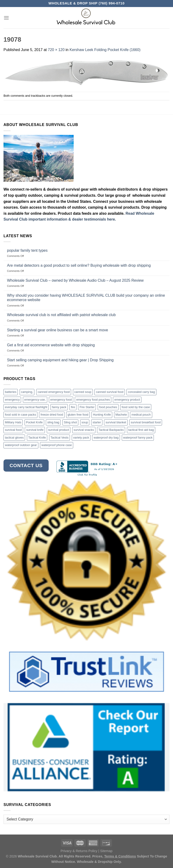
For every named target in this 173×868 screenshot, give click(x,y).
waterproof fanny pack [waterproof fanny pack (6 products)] (138, 438)
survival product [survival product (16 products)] (59, 430)
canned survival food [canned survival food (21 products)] (110, 392)
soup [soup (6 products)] (85, 422)
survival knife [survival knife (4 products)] (35, 430)
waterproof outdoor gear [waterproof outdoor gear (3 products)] (21, 445)
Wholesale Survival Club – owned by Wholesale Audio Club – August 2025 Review (75, 280)
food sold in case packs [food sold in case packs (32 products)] (20, 415)
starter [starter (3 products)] (97, 422)
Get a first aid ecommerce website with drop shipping (51, 345)
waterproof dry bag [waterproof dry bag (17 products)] (106, 438)
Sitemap (106, 851)
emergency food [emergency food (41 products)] (61, 400)
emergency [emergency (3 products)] (12, 400)
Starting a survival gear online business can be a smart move (58, 330)
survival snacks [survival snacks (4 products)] (84, 430)
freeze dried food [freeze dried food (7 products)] (52, 415)
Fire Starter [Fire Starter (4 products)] (87, 407)
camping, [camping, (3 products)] (27, 392)
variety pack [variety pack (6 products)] (81, 438)
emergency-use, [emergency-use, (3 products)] (35, 400)
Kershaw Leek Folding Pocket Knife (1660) (105, 50)
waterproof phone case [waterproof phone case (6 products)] (57, 445)
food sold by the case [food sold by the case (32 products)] (136, 407)
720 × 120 (56, 50)
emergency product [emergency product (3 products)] (127, 400)
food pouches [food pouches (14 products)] (108, 407)
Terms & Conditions (120, 856)
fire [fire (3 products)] (73, 407)
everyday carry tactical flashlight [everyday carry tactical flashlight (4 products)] (26, 407)
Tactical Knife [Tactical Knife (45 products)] (37, 438)
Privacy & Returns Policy (79, 851)
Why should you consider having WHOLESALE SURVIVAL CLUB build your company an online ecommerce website (86, 298)
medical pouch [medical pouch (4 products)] (141, 415)
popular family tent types (27, 250)
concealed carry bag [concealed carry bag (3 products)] (141, 392)
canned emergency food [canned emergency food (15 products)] (54, 392)
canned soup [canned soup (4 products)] (83, 392)
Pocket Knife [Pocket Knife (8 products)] (34, 422)
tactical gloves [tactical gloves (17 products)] (14, 438)
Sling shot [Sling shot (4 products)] (70, 422)
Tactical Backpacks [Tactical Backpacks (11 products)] (111, 430)
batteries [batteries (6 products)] (11, 392)
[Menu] (6, 18)
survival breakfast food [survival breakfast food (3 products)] (146, 422)
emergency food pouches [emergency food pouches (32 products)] (93, 400)
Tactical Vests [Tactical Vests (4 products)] (60, 438)
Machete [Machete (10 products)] (121, 415)
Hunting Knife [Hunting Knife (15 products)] (102, 415)
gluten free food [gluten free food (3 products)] (78, 415)
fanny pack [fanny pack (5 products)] (59, 407)
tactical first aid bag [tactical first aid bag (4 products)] (141, 430)
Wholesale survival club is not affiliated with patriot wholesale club (61, 315)
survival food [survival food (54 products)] (13, 430)
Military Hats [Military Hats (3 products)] (13, 422)
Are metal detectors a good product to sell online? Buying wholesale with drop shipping (79, 265)
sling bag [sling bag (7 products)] (53, 422)
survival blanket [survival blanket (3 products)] (116, 422)
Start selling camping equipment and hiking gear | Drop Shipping (60, 360)
